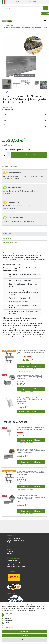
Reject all (25, 636)
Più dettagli (7, 238)
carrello (9, 553)
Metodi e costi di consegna (15, 540)
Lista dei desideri (8, 161)
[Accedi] (3, 13)
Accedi (9, 549)
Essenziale (8, 614)
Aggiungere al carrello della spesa (32, 155)
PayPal (7, 623)
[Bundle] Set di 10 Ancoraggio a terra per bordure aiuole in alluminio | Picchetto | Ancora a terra (31, 352)
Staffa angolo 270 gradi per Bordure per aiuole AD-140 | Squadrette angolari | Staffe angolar (30, 399)
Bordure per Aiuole (10, 25)
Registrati (10, 551)
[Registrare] (7, 13)
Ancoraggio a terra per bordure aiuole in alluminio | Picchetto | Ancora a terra (31, 428)
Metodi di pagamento (14, 538)
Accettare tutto (24, 631)
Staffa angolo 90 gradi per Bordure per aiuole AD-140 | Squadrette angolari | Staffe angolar (30, 377)
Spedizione (14, 166)
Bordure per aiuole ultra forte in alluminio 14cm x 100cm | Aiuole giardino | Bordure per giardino (31, 451)
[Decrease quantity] (8, 157)
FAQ (9, 542)
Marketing (8, 618)
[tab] (24, 234)
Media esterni (9, 620)
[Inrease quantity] (8, 154)
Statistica (8, 616)
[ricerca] (23, 8)
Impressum (11, 564)
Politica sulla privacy (13, 562)
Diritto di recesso (12, 561)
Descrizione (7, 234)
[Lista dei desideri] (39, 13)
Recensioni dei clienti (10, 243)
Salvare (24, 640)
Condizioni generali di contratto (17, 566)
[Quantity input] (4, 155)
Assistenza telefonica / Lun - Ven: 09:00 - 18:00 (23, 2)
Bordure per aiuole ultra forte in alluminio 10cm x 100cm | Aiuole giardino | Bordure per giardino (31, 497)
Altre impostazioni (7, 627)
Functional (8, 625)
